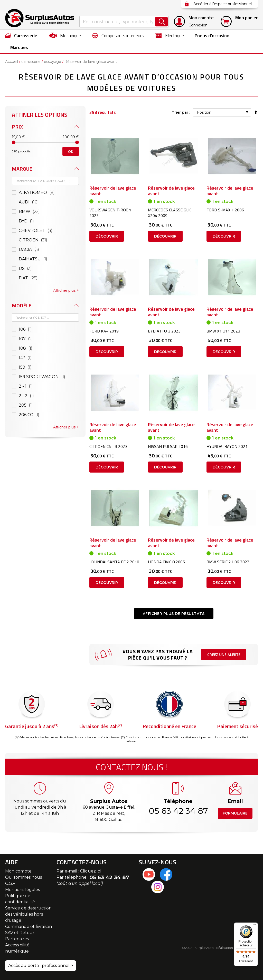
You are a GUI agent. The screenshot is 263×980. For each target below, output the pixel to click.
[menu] (131, 41)
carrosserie (31, 62)
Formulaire (235, 813)
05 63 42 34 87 (178, 811)
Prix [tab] (17, 127)
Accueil (12, 62)
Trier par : (181, 112)
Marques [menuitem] (19, 47)
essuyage (53, 62)
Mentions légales (22, 890)
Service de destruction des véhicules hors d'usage (28, 914)
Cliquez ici (90, 871)
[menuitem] (21, 35)
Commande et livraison (29, 927)
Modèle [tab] (22, 305)
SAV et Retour (20, 933)
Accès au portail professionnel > (41, 966)
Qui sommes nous (24, 877)
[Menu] (255, 926)
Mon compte (18, 871)
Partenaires (17, 939)
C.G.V (10, 883)
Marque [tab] (22, 169)
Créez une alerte (224, 655)
